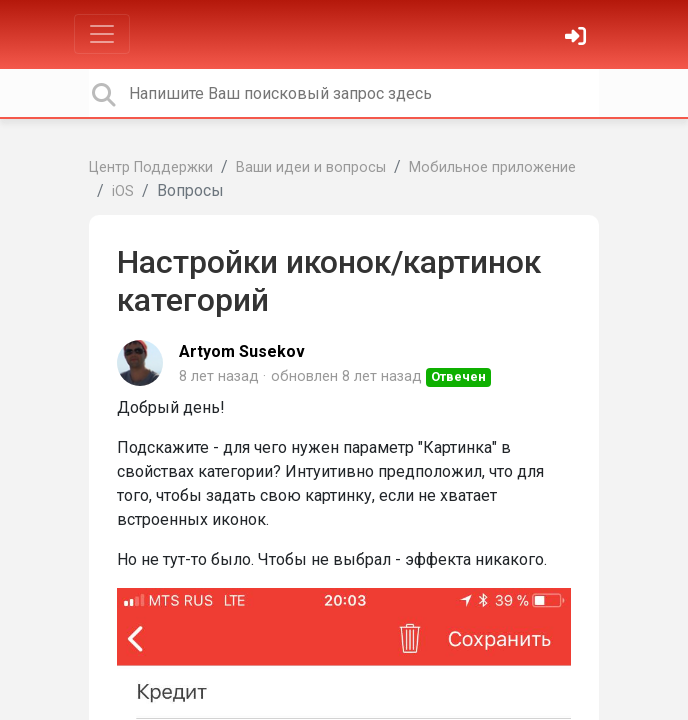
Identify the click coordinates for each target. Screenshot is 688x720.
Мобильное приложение (492, 167)
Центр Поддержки (151, 167)
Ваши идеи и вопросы (311, 167)
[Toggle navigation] (102, 34)
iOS (123, 191)
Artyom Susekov (242, 351)
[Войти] (578, 38)
